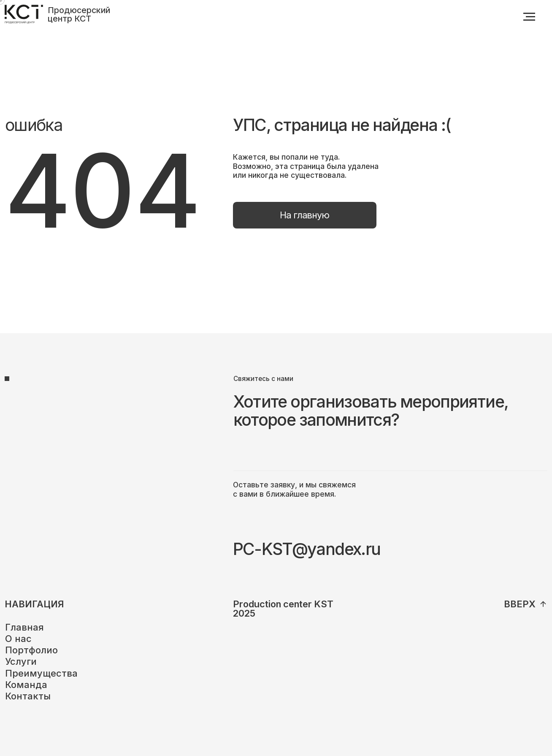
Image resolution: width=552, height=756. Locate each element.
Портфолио (31, 650)
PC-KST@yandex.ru (307, 549)
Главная (24, 627)
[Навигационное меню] (529, 17)
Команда (26, 685)
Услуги (21, 661)
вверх (520, 604)
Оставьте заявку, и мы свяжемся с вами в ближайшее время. (294, 489)
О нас (18, 639)
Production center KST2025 (283, 609)
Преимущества (41, 673)
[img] (543, 604)
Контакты (28, 696)
